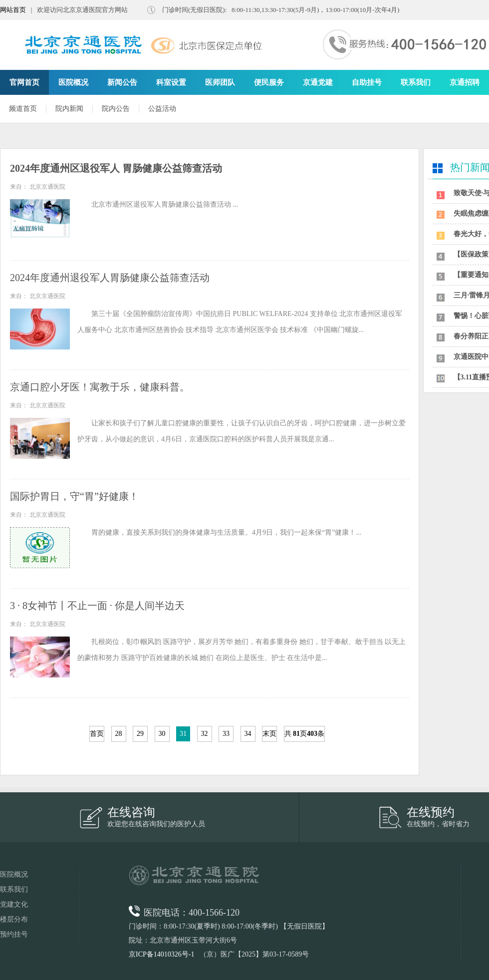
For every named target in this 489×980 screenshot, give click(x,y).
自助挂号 (367, 82)
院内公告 (116, 109)
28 (119, 734)
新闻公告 (122, 82)
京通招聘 (465, 82)
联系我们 (416, 82)
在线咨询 (131, 812)
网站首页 (13, 10)
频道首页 (23, 109)
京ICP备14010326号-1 (161, 954)
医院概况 (73, 82)
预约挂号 (14, 934)
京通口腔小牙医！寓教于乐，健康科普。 (100, 387)
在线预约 (431, 812)
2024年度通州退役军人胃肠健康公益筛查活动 (110, 278)
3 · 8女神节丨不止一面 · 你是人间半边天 (97, 606)
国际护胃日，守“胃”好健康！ (74, 496)
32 (205, 734)
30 (162, 734)
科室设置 (171, 82)
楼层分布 (14, 919)
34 (248, 734)
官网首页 (24, 82)
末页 (269, 734)
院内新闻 (69, 109)
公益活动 (162, 109)
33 (226, 734)
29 (140, 734)
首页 (97, 734)
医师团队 (220, 82)
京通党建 (318, 82)
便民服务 (269, 82)
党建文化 (14, 904)
